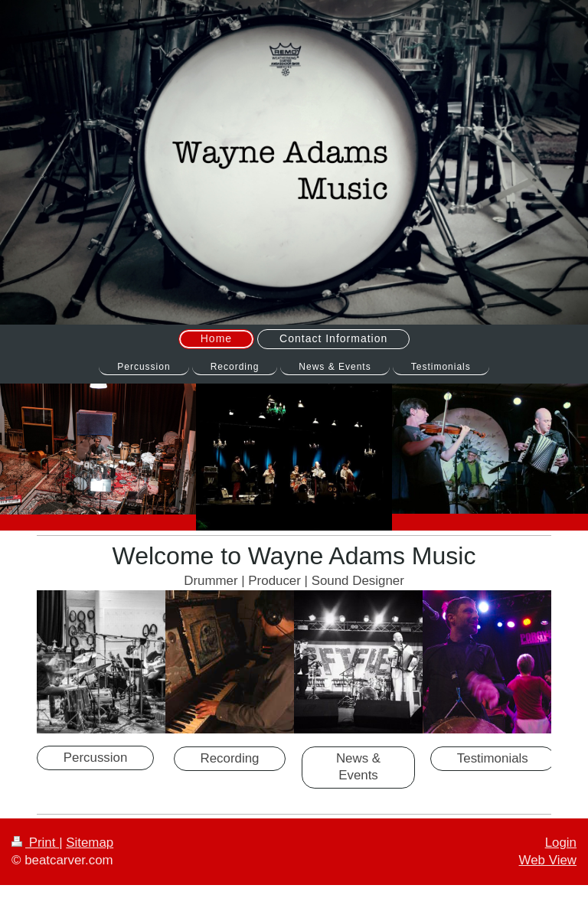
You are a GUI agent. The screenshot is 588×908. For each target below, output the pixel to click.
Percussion (96, 758)
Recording (230, 758)
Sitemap (90, 843)
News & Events (358, 767)
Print (35, 843)
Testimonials (493, 758)
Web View (548, 860)
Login (561, 843)
